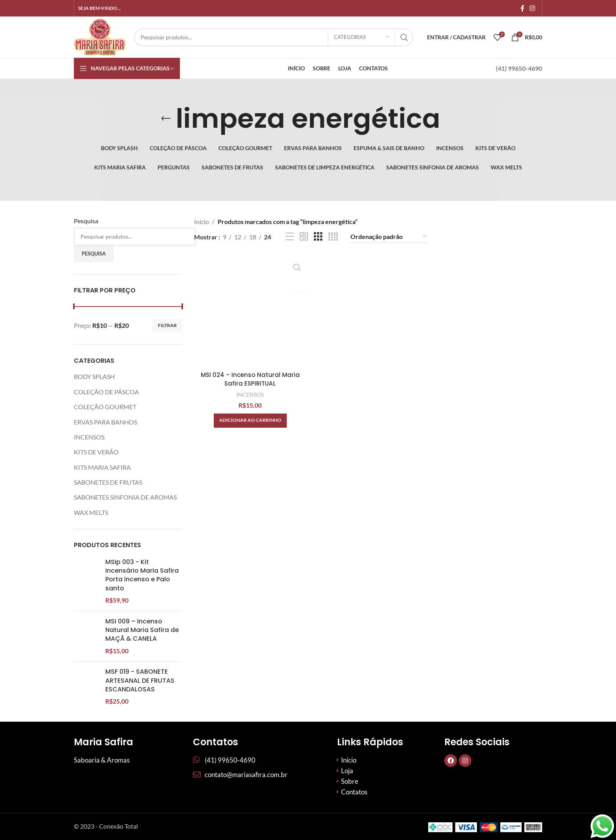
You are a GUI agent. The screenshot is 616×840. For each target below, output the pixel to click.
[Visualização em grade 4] (333, 237)
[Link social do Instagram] (533, 8)
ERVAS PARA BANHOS (105, 422)
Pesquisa (86, 221)
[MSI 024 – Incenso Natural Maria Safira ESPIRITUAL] (249, 310)
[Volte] (166, 119)
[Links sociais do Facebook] (522, 8)
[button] (249, 419)
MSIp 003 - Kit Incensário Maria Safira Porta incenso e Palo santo (142, 575)
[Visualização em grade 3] (318, 237)
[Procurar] (274, 37)
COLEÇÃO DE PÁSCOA (106, 392)
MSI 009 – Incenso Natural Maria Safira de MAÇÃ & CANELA (142, 662)
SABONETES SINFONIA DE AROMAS (125, 497)
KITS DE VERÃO (96, 452)
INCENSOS (89, 437)
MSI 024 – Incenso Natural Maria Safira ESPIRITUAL (249, 378)
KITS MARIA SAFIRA (102, 467)
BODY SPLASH (94, 376)
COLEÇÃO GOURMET (105, 407)
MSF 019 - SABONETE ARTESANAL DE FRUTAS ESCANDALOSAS (140, 745)
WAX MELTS (91, 512)
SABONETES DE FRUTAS (108, 482)
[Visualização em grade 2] (304, 237)
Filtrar (167, 325)
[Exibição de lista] (290, 237)
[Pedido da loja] (389, 237)
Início (202, 221)
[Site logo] (100, 36)
